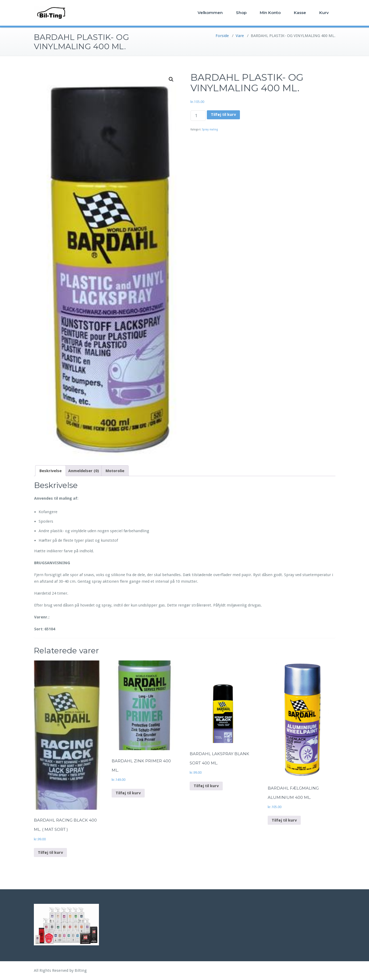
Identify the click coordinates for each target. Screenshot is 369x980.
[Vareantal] (198, 116)
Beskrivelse (51, 471)
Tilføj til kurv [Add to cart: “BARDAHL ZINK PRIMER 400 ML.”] (128, 793)
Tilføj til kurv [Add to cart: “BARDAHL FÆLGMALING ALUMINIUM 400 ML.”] (284, 820)
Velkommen (210, 13)
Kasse (300, 13)
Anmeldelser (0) (84, 471)
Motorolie (115, 471)
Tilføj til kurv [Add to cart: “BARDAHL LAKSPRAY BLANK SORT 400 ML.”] (206, 786)
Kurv (324, 13)
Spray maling (210, 129)
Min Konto (270, 13)
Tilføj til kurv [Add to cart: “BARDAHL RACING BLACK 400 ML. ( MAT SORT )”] (50, 853)
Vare (240, 36)
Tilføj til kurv (223, 115)
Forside (222, 36)
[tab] (51, 471)
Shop (241, 13)
